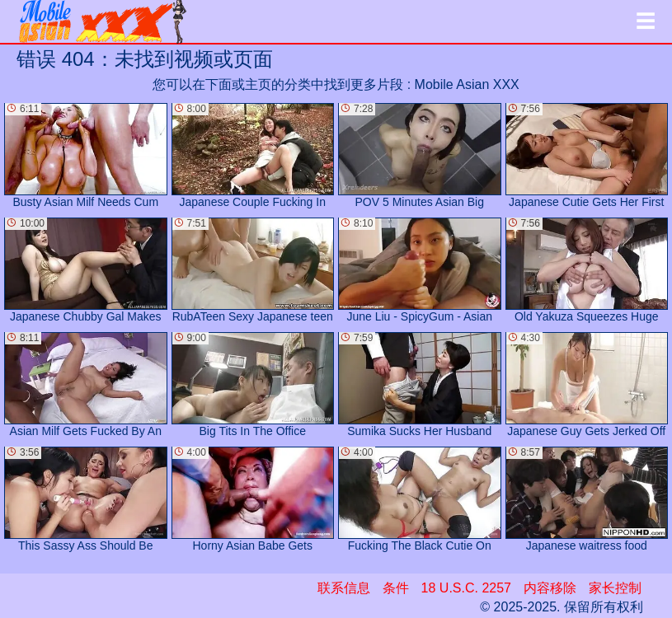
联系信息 (344, 588)
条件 (396, 588)
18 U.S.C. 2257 (466, 588)
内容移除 (550, 588)
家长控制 (615, 588)
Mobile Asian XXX (467, 84)
